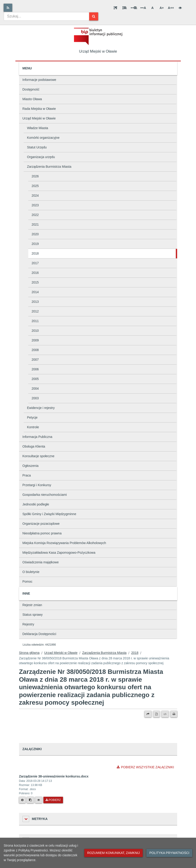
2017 (35, 263)
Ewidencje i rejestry (41, 408)
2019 (35, 244)
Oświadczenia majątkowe (41, 562)
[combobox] (46, 16)
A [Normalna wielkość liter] (152, 8)
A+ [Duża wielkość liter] (162, 8)
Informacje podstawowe (39, 80)
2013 (35, 302)
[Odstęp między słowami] (134, 8)
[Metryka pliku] (22, 800)
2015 (35, 282)
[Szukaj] (94, 16)
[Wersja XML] (165, 714)
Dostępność (31, 89)
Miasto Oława (32, 99)
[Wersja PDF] (156, 714)
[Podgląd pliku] (39, 800)
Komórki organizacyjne (43, 138)
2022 (35, 215)
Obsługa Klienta (34, 446)
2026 (35, 176)
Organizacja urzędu (41, 157)
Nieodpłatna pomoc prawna (42, 533)
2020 (35, 234)
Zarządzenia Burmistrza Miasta (49, 167)
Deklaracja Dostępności (39, 634)
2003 (35, 398)
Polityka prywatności (169, 853)
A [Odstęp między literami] (143, 8)
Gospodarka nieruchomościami (45, 495)
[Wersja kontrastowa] (180, 8)
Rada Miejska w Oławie (39, 109)
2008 (35, 350)
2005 (35, 379)
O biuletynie (31, 572)
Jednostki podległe (36, 504)
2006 (35, 369)
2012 (35, 311)
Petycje (32, 417)
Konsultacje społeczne (38, 456)
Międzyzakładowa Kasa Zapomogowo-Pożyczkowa (59, 553)
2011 (35, 321)
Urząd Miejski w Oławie (39, 118)
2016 (35, 273)
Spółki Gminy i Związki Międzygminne (49, 514)
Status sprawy (33, 615)
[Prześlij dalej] (148, 714)
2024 (35, 196)
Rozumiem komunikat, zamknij (114, 853)
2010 (35, 331)
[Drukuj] (174, 714)
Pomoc (28, 582)
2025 (35, 186)
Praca (27, 475)
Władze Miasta (38, 128)
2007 (35, 360)
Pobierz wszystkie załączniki (145, 767)
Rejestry (28, 624)
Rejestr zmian (32, 605)
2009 (35, 340)
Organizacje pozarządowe (41, 524)
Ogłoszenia (31, 466)
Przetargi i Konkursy (37, 485)
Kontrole (33, 427)
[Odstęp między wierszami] (125, 8)
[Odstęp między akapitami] (115, 8)
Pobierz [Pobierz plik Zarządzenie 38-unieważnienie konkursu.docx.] (53, 800)
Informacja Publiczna (37, 437)
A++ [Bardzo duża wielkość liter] (171, 8)
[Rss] (8, 8)
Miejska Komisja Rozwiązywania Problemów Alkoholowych (64, 543)
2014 (35, 292)
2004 (35, 389)
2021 (35, 224)
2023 (35, 205)
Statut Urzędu (37, 147)
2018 (35, 253)
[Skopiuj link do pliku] (30, 800)
